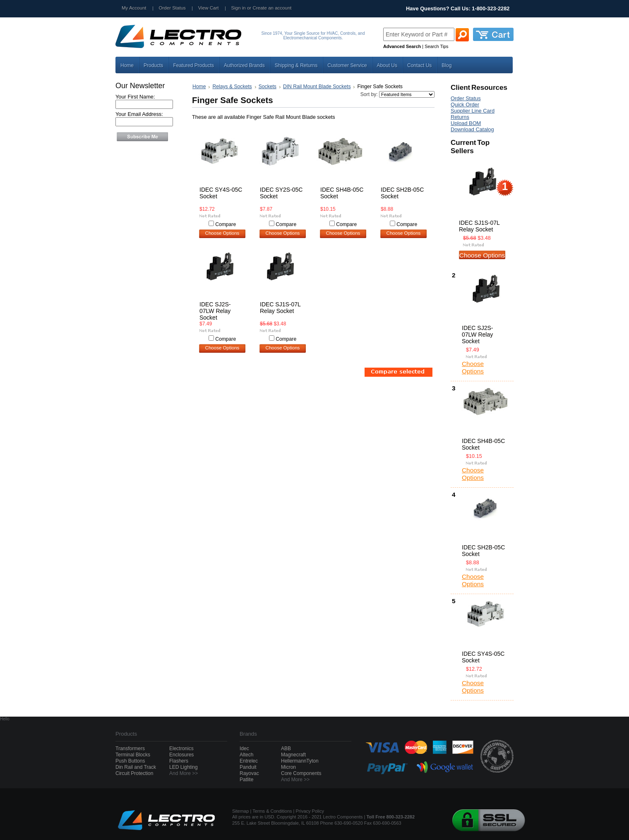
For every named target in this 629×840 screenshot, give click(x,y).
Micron (288, 767)
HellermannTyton (300, 761)
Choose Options (222, 233)
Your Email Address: (139, 114)
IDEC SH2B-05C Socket (402, 193)
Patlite (246, 780)
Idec (244, 749)
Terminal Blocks (133, 755)
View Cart (209, 8)
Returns (460, 117)
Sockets (268, 87)
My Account (134, 8)
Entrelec (249, 761)
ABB (286, 749)
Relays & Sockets (232, 87)
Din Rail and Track (136, 767)
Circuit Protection (134, 773)
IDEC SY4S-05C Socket (221, 193)
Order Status (172, 8)
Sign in (239, 8)
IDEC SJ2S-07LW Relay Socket (215, 311)
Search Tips (436, 46)
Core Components (301, 773)
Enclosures (181, 755)
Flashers (179, 761)
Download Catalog (472, 129)
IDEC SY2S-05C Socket (281, 193)
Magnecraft (293, 755)
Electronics (181, 749)
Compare (226, 224)
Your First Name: (135, 97)
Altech (246, 755)
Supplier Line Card (473, 111)
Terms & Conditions (272, 811)
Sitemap (240, 811)
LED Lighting (184, 767)
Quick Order (465, 105)
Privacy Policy (310, 811)
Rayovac (249, 773)
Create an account (272, 8)
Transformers (130, 749)
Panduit (248, 767)
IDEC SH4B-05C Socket (342, 193)
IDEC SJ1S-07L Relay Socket (280, 308)
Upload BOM (466, 123)
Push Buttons (130, 761)
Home (199, 87)
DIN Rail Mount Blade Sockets (317, 87)
